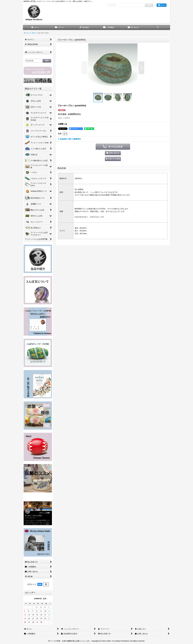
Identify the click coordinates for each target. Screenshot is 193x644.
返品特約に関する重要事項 (69, 139)
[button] (158, 27)
